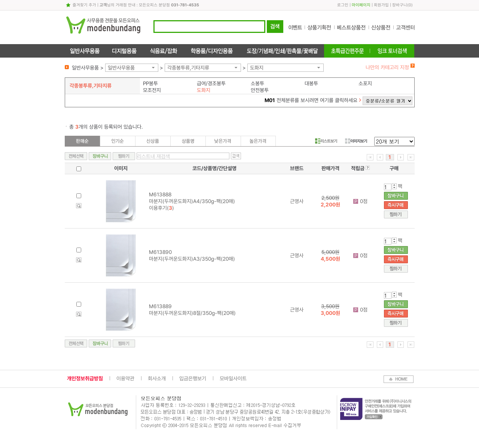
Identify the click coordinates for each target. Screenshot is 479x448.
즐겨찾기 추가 (84, 5)
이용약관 (125, 378)
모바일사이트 (233, 378)
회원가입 (381, 5)
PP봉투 (150, 83)
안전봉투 (260, 90)
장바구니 (400, 5)
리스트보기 (326, 141)
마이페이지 (361, 5)
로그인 (343, 5)
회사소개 (157, 378)
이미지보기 (356, 141)
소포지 (365, 83)
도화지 (257, 68)
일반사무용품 (121, 68)
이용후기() (161, 208)
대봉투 (311, 83)
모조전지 (152, 90)
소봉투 (257, 83)
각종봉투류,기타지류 (188, 68)
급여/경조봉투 (211, 83)
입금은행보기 (193, 378)
